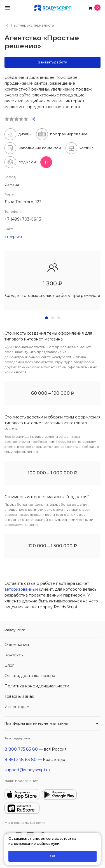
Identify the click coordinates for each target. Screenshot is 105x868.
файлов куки (48, 844)
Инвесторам (17, 707)
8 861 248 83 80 (21, 760)
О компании (17, 645)
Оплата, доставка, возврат (31, 676)
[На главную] (53, 7)
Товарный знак (19, 696)
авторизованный (21, 589)
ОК (53, 856)
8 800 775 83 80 (21, 749)
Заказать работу (53, 62)
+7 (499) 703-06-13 (23, 219)
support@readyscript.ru (27, 770)
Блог (9, 665)
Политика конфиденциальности (37, 686)
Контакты (14, 655)
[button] (8, 7)
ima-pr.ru (13, 236)
